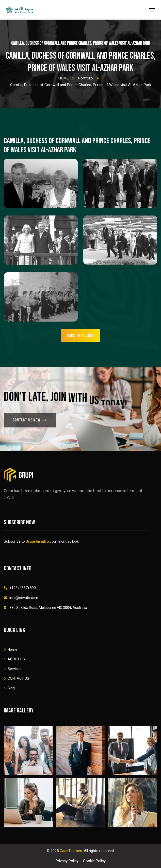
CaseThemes (71, 851)
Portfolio (86, 78)
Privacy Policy (67, 861)
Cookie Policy (94, 861)
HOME (63, 78)
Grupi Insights (38, 541)
